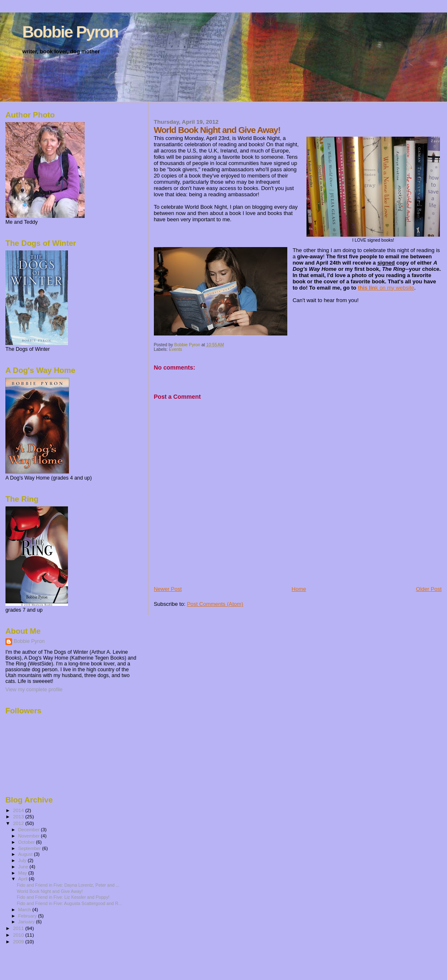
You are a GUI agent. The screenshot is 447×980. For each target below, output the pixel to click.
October (27, 842)
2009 (19, 941)
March (25, 910)
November (30, 836)
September (30, 848)
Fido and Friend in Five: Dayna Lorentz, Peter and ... (68, 885)
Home (299, 589)
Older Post (429, 589)
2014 (19, 810)
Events (176, 349)
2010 (19, 935)
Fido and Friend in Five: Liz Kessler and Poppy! (63, 897)
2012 (19, 823)
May (23, 873)
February (28, 916)
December (30, 830)
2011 (19, 928)
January (27, 922)
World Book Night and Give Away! (50, 891)
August (26, 854)
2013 (19, 816)
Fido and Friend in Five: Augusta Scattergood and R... (69, 903)
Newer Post (168, 589)
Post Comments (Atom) (215, 604)
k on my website (386, 288)
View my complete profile (34, 690)
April (24, 879)
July (23, 860)
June (24, 867)
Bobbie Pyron (70, 32)
